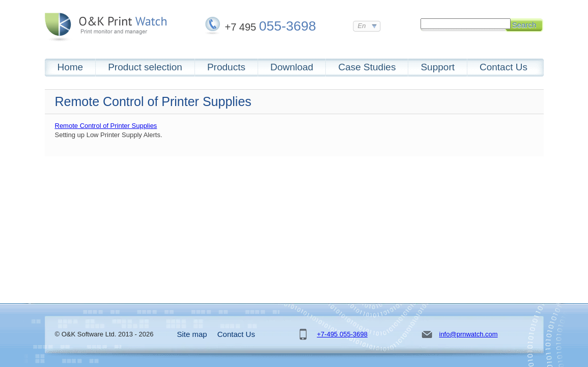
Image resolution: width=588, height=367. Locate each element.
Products (226, 67)
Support (438, 67)
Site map (192, 334)
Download (292, 67)
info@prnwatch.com (469, 334)
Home (71, 67)
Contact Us (503, 67)
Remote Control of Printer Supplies (106, 126)
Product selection (145, 67)
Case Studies (367, 67)
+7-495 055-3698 (342, 334)
